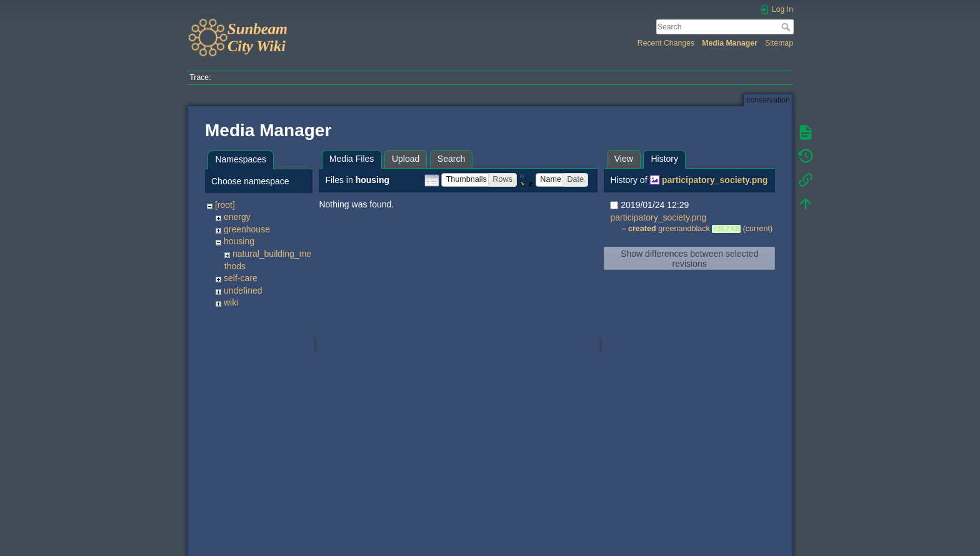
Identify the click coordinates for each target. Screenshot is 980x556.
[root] (225, 205)
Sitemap (779, 43)
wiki (231, 302)
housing (239, 241)
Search (787, 27)
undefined (243, 290)
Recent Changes (666, 43)
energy (237, 217)
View (624, 159)
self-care (241, 278)
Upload (406, 159)
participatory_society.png (715, 180)
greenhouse (247, 229)
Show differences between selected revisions (689, 259)
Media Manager (730, 43)
